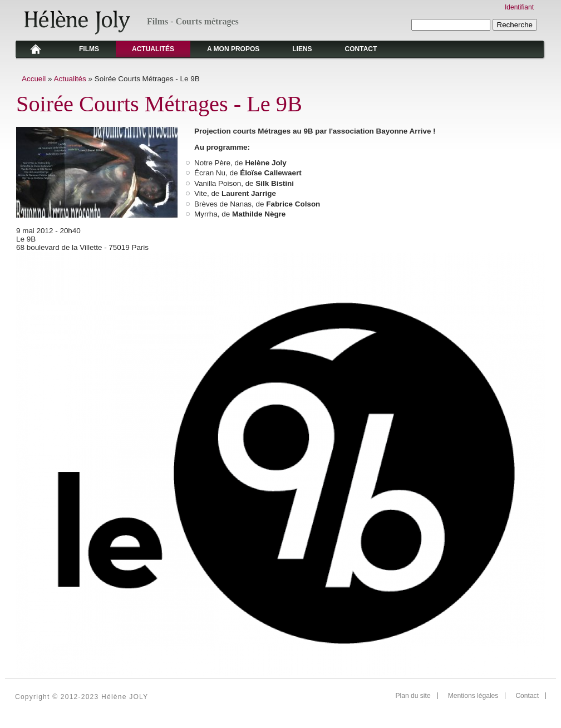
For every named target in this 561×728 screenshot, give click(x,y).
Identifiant (519, 7)
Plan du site (413, 696)
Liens (302, 49)
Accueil (34, 79)
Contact (361, 49)
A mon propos (233, 49)
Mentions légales (473, 696)
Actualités (153, 49)
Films (89, 49)
